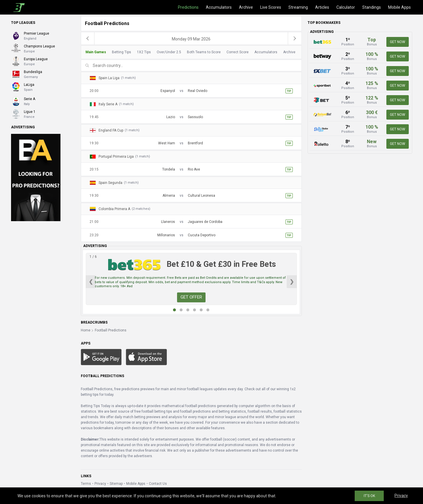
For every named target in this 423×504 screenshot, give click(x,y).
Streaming (298, 7)
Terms (86, 484)
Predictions (188, 7)
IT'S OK (369, 496)
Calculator (346, 7)
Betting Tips (122, 52)
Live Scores (271, 7)
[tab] (190, 52)
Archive (246, 7)
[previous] (88, 38)
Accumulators (219, 7)
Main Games (96, 52)
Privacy (100, 484)
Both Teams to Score (204, 52)
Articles (322, 7)
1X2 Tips (144, 52)
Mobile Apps (399, 7)
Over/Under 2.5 (169, 52)
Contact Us (158, 484)
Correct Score (238, 52)
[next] (295, 38)
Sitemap (116, 484)
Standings (372, 7)
